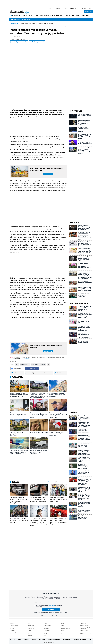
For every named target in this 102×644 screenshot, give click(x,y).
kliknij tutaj (59, 615)
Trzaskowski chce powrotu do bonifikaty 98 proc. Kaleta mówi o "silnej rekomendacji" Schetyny (39, 415)
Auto (29, 624)
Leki (62, 627)
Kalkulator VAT (83, 629)
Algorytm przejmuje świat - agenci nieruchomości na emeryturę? (57, 434)
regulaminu (52, 605)
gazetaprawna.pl (83, 9)
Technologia (31, 625)
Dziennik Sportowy (49, 23)
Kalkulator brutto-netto (85, 632)
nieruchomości (25, 364)
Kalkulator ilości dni (84, 625)
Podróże (30, 634)
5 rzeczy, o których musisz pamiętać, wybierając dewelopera (18, 434)
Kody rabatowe (47, 625)
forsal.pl (51, 9)
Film (45, 632)
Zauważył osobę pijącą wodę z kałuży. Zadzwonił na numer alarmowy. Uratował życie (19, 452)
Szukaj (89, 12)
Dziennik (12, 26)
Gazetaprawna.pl (14, 625)
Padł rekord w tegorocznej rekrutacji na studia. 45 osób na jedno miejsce (58, 499)
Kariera (34, 640)
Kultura (46, 635)
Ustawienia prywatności (80, 640)
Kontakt (13, 640)
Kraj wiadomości (62, 482)
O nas (19, 640)
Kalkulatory (83, 621)
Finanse (63, 625)
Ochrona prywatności (54, 640)
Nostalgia (21, 23)
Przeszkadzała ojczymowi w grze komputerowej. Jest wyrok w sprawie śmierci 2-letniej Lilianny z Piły (58, 415)
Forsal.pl (12, 629)
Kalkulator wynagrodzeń (85, 634)
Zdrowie (30, 632)
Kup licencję (26, 359)
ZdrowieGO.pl (73, 9)
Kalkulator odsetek (84, 630)
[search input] (76, 12)
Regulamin (42, 640)
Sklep (90, 9)
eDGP (12, 627)
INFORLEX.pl (59, 9)
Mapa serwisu (67, 640)
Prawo (62, 624)
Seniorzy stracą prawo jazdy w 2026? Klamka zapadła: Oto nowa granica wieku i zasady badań (39, 500)
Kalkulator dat (83, 624)
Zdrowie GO (28, 23)
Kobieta (46, 624)
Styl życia (63, 634)
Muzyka (46, 634)
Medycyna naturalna (65, 629)
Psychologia (63, 632)
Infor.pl (12, 624)
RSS (91, 640)
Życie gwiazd (47, 630)
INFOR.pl (43, 9)
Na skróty (13, 621)
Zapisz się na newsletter (37, 42)
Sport (29, 630)
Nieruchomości (15, 19)
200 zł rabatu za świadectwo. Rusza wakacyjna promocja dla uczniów (19, 520)
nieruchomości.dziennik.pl (21, 26)
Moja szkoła (47, 629)
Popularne (51, 482)
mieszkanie (35, 364)
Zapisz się (51, 610)
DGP (66, 9)
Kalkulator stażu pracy (85, 627)
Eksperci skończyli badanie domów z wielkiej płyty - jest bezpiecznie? (46, 347)
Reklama (27, 640)
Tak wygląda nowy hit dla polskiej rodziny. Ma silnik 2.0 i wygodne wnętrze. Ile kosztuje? (19, 500)
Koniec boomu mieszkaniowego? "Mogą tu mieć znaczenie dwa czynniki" (19, 414)
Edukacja (46, 627)
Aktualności (26, 19)
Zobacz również (48, 174)
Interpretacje (13, 632)
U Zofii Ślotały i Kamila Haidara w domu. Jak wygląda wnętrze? (39, 433)
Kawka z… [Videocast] (37, 23)
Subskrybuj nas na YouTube (19, 42)
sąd (17, 364)
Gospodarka (31, 627)
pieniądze (43, 364)
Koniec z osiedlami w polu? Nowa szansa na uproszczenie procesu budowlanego (46, 169)
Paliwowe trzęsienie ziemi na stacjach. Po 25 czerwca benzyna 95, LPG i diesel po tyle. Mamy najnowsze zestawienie (59, 521)
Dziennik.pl (31, 621)
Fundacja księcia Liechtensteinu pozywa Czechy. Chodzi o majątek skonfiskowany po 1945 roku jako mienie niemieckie (39, 395)
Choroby (63, 630)
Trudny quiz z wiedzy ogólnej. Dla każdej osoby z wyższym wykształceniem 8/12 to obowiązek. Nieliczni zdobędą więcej (38, 522)
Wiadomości (31, 629)
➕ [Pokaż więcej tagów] (48, 364)
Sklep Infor (13, 634)
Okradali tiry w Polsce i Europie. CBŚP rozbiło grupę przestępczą (38, 452)
